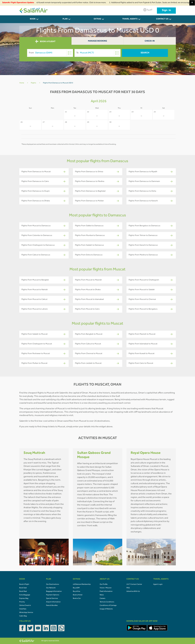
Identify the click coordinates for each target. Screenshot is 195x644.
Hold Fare (23, 609)
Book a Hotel (78, 595)
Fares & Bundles (52, 606)
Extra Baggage (25, 595)
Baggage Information (54, 591)
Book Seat (23, 588)
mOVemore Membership (82, 584)
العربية (148, 10)
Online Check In (25, 606)
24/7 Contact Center (134, 584)
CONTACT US (162, 19)
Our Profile (104, 584)
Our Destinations (53, 584)
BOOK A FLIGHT (45, 42)
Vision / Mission (106, 588)
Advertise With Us (133, 591)
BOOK (33, 19)
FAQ (128, 588)
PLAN (65, 19)
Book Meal (23, 591)
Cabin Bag (23, 616)
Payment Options (53, 595)
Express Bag (24, 599)
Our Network (51, 588)
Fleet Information (106, 591)
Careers (103, 599)
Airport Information (53, 602)
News (102, 595)
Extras (97, 19)
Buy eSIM (76, 588)
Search (145, 53)
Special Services (52, 599)
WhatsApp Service (26, 613)
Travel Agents (130, 19)
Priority (22, 602)
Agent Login (158, 584)
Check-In (150, 41)
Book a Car (77, 599)
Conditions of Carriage (108, 606)
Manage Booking (97, 41)
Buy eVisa (76, 591)
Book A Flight (24, 584)
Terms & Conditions (107, 602)
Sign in (166, 11)
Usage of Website (106, 609)
